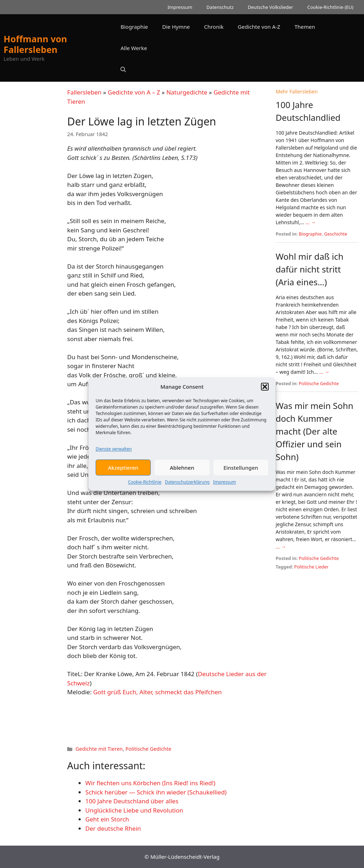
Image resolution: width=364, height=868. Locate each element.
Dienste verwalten (114, 456)
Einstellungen (241, 474)
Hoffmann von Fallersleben (35, 44)
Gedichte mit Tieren (99, 749)
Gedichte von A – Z (134, 92)
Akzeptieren (123, 474)
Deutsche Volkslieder (270, 7)
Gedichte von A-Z (259, 27)
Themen (305, 27)
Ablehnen (182, 474)
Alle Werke (134, 48)
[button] (265, 393)
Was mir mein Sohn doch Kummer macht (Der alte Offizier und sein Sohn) (314, 431)
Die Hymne (176, 27)
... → (311, 222)
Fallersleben (84, 92)
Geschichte (336, 234)
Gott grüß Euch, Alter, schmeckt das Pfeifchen (157, 692)
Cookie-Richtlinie (145, 489)
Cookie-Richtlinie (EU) (330, 7)
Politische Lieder (312, 567)
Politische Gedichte (148, 749)
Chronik (214, 27)
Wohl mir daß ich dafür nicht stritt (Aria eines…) (309, 269)
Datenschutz (220, 7)
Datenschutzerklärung (187, 489)
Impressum (224, 489)
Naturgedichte (187, 92)
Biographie (134, 27)
